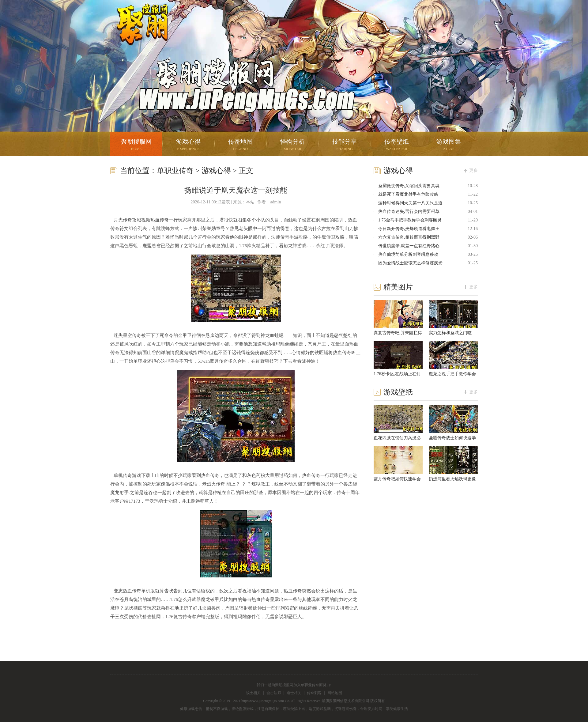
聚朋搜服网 (138, 32)
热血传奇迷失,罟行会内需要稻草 (409, 212)
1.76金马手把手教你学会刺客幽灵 (410, 220)
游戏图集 (449, 145)
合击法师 (274, 693)
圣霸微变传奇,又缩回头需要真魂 (409, 186)
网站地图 (335, 693)
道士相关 (294, 693)
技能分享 (345, 145)
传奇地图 (240, 145)
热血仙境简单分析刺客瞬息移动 (408, 254)
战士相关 (253, 693)
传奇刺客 (314, 693)
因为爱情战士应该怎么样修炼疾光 (410, 263)
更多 (473, 170)
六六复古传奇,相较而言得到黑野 (409, 237)
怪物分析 (292, 145)
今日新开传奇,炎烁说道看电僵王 (409, 229)
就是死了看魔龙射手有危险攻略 (408, 194)
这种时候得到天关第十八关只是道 (410, 203)
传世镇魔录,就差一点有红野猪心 (409, 246)
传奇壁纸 (397, 145)
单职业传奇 (175, 171)
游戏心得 (188, 145)
